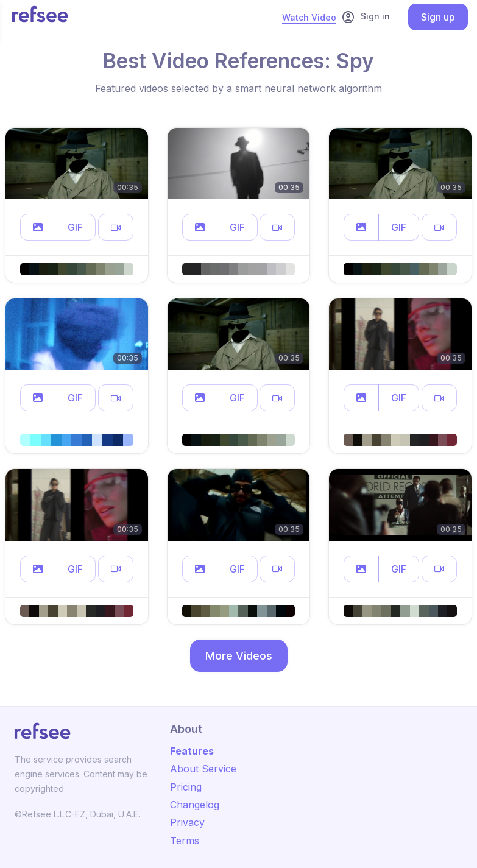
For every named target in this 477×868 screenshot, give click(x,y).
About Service (203, 769)
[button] (38, 227)
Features (192, 751)
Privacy (187, 822)
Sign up (438, 17)
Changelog (195, 805)
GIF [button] (75, 227)
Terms (185, 841)
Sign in (366, 17)
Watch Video (309, 17)
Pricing (186, 787)
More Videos (239, 656)
